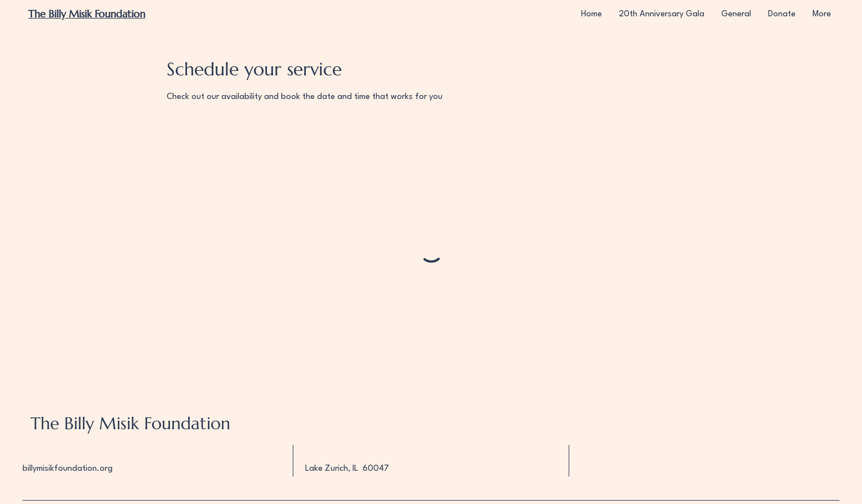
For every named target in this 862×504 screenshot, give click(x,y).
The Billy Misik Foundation (130, 423)
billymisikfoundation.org (68, 469)
